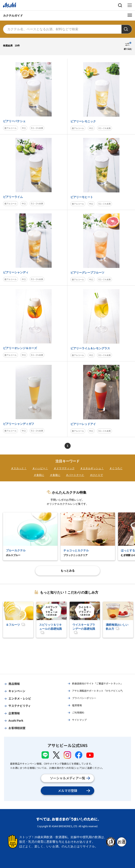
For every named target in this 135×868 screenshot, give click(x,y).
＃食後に (55, 475)
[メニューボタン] (130, 15)
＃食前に (39, 475)
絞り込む (128, 49)
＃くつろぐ (116, 468)
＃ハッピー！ (40, 468)
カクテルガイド (13, 16)
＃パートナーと (75, 475)
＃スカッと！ (19, 468)
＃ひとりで (96, 475)
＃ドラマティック (64, 468)
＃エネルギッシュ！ (92, 468)
